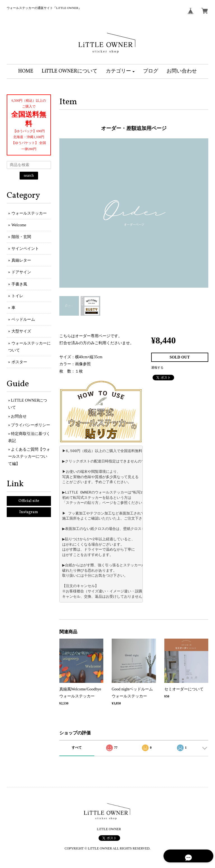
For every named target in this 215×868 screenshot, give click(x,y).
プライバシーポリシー (31, 425)
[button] (120, 71)
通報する (157, 367)
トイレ (17, 296)
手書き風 (19, 284)
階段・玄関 (21, 237)
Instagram (29, 512)
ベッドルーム (23, 319)
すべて (77, 748)
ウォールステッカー (29, 213)
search (29, 175)
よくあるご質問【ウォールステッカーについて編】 (29, 456)
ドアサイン (21, 272)
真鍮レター (21, 260)
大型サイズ (21, 331)
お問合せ (19, 416)
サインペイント (25, 249)
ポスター (19, 362)
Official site (29, 501)
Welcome (19, 225)
